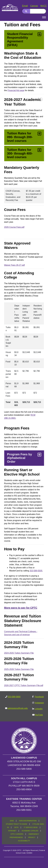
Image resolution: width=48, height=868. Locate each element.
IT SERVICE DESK (31, 827)
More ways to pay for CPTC (21, 608)
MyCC (44, 6)
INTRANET (12, 831)
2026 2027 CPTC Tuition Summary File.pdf (24, 685)
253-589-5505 (36, 571)
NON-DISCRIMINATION (28, 821)
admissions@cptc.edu (18, 708)
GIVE (12, 821)
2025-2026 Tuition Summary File (19, 669)
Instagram (39, 703)
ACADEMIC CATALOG (30, 831)
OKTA (16, 827)
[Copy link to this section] (41, 33)
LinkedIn (39, 709)
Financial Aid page (16, 90)
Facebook (39, 697)
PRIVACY (32, 837)
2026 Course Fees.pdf (14, 227)
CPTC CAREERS (17, 834)
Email (25, 6)
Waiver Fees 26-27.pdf (14, 265)
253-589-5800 (14, 697)
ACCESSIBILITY (24, 841)
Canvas (34, 6)
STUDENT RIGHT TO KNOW (17, 824)
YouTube (39, 715)
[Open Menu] (44, 17)
